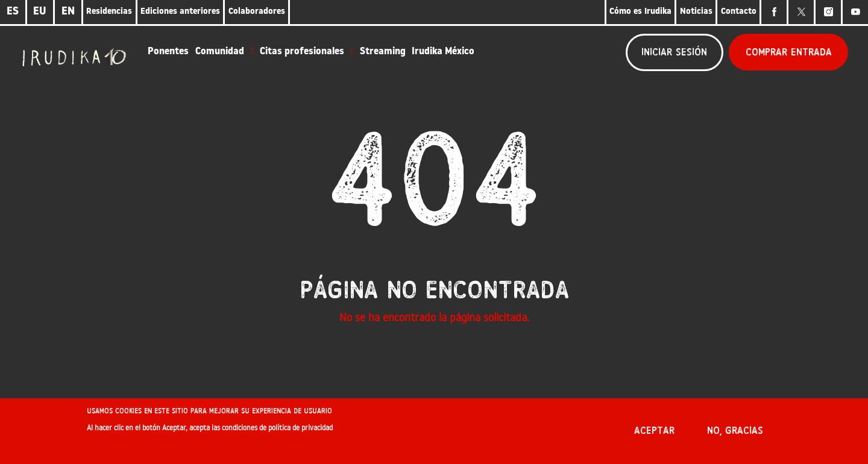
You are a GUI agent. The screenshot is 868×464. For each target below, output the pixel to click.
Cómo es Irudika (640, 12)
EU (40, 12)
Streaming (383, 52)
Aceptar (654, 435)
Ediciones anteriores (180, 12)
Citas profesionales (302, 52)
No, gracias (735, 435)
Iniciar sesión (674, 52)
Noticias (696, 12)
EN (68, 12)
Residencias (109, 12)
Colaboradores (257, 12)
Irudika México (443, 52)
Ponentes (168, 52)
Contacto (739, 12)
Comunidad (220, 52)
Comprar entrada (789, 52)
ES (13, 12)
